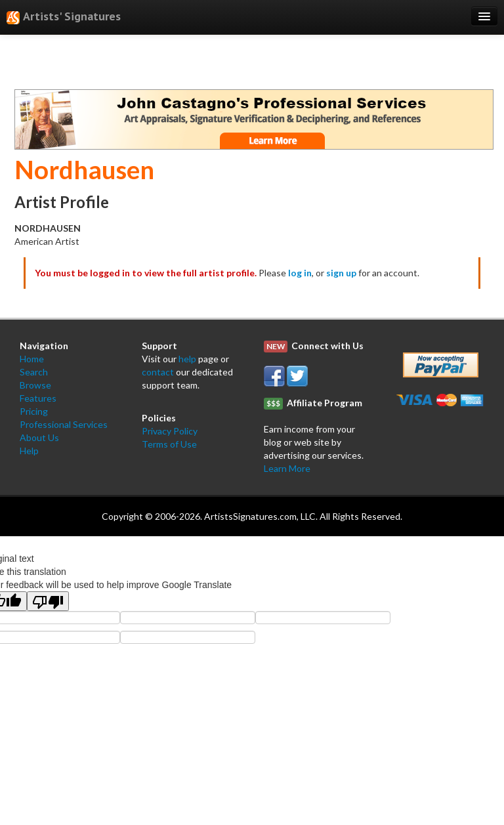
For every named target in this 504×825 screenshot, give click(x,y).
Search (34, 372)
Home (32, 359)
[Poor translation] (48, 601)
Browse (35, 385)
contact (158, 372)
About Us (39, 437)
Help (29, 451)
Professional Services (64, 424)
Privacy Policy (170, 431)
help (187, 359)
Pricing (34, 411)
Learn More (287, 468)
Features (38, 398)
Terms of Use (169, 444)
